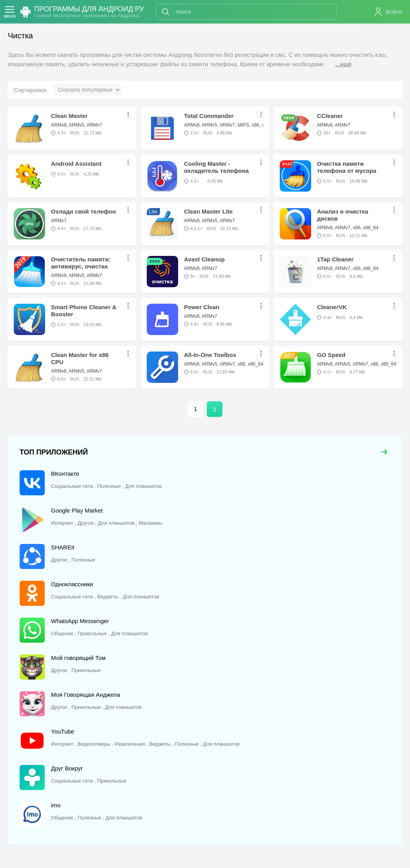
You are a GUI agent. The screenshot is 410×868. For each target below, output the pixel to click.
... (130, 115)
